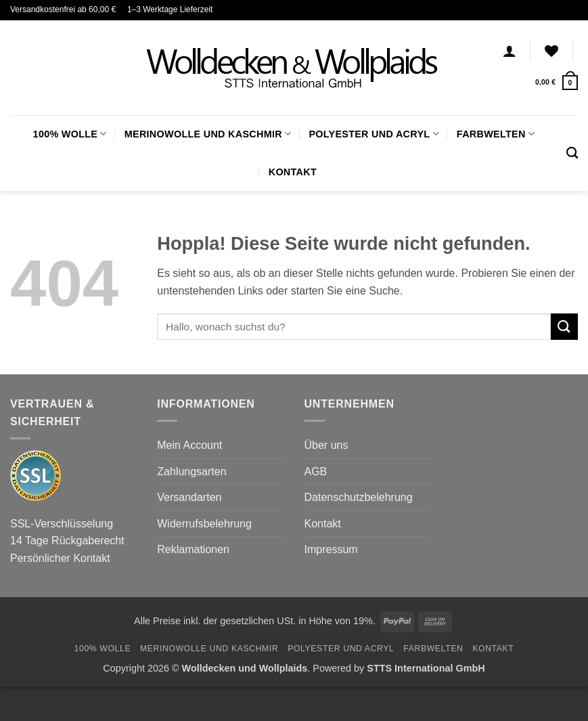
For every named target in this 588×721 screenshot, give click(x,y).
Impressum (331, 549)
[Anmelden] (510, 51)
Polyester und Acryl (374, 134)
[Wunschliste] (551, 51)
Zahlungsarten (191, 472)
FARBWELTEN (496, 134)
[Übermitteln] (564, 327)
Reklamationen (193, 549)
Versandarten (189, 497)
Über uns (326, 445)
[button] (557, 82)
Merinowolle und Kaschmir (208, 134)
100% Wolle (70, 134)
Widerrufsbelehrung (204, 524)
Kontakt (293, 172)
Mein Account (189, 445)
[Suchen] (572, 153)
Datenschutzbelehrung (359, 497)
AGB (316, 472)
